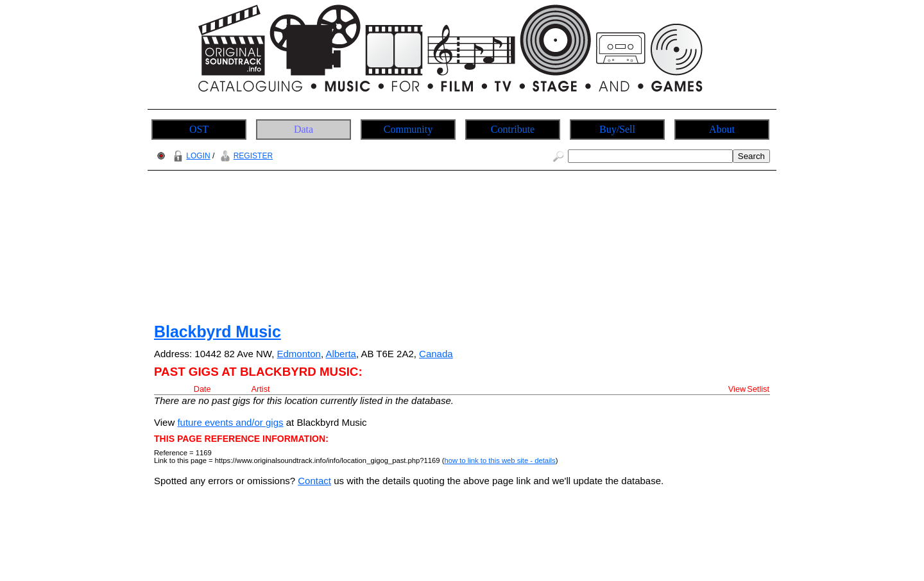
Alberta (341, 354)
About (722, 129)
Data (304, 129)
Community (408, 129)
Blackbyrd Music (218, 332)
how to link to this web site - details (500, 460)
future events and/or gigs (230, 422)
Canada (436, 354)
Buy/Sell (617, 129)
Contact (314, 481)
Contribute (513, 129)
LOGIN (190, 156)
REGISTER (245, 156)
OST (199, 129)
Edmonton (299, 354)
